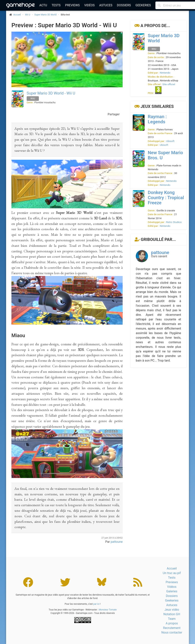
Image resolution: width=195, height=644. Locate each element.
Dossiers (124, 5)
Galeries (172, 591)
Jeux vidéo (172, 610)
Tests (56, 5)
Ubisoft (170, 141)
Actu (43, 5)
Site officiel (169, 84)
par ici (96, 604)
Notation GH (172, 614)
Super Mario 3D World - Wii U (51, 93)
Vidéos (89, 5)
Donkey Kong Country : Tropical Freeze (166, 198)
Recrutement (172, 628)
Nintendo (165, 73)
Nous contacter (172, 632)
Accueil (172, 568)
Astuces (106, 5)
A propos (172, 623)
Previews (72, 5)
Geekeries (143, 5)
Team (172, 619)
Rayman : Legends (157, 119)
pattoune (117, 542)
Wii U (28, 15)
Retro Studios (174, 222)
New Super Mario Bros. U (165, 155)
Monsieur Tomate (108, 610)
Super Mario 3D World (46, 15)
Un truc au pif (172, 573)
